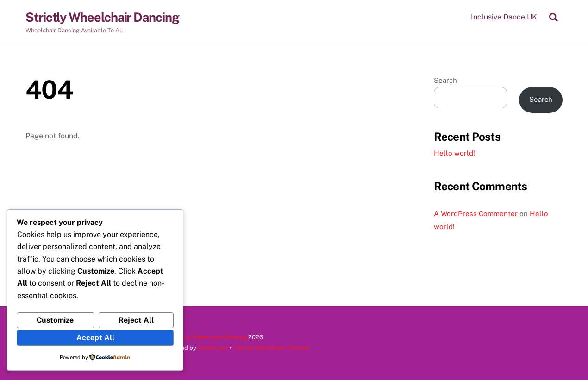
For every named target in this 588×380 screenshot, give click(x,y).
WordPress (213, 348)
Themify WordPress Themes (271, 348)
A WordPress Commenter (476, 214)
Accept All (95, 338)
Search (445, 80)
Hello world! (454, 153)
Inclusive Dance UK (504, 17)
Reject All (136, 320)
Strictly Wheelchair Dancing (209, 337)
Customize (55, 320)
